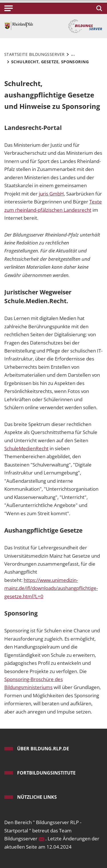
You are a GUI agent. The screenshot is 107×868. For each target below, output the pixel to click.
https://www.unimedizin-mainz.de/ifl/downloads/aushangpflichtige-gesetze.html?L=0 (51, 588)
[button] (9, 8)
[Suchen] (98, 8)
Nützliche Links (37, 797)
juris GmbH (51, 194)
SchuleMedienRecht (26, 448)
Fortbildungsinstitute (46, 773)
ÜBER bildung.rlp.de (43, 749)
